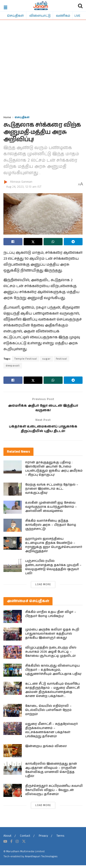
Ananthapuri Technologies (41, 859)
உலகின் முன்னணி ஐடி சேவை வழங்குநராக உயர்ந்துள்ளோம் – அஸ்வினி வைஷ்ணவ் (51, 510)
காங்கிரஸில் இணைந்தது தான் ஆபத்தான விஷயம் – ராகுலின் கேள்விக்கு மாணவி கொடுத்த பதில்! (51, 773)
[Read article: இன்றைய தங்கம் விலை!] (13, 754)
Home (7, 117)
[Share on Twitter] (33, 242)
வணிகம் (63, 16)
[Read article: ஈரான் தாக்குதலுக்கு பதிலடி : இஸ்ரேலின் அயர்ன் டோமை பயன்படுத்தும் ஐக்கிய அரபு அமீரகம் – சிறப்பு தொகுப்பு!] (13, 470)
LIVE (77, 16)
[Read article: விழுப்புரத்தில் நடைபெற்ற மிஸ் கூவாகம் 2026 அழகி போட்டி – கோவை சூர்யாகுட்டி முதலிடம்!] (13, 655)
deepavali (13, 366)
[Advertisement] (43, 70)
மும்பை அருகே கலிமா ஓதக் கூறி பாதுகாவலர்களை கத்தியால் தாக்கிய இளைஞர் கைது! (52, 637)
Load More (43, 587)
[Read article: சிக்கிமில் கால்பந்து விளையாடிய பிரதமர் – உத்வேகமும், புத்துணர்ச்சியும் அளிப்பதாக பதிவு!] (13, 673)
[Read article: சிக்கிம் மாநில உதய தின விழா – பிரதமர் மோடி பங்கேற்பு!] (13, 619)
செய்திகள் (15, 16)
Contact (25, 839)
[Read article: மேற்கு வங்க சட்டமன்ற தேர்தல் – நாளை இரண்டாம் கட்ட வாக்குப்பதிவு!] (13, 492)
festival (61, 359)
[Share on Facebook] (13, 242)
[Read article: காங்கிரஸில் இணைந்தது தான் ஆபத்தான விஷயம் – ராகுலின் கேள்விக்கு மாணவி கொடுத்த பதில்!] (13, 771)
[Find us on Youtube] (5, 844)
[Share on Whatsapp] (53, 242)
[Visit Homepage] (40, 6)
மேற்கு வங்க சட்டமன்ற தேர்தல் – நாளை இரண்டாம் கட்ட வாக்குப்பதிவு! (52, 491)
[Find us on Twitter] (24, 844)
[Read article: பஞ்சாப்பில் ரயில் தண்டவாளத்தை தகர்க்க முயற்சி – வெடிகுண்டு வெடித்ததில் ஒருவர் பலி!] (13, 568)
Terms (60, 839)
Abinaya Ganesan (21, 182)
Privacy (43, 839)
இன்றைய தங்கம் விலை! (46, 749)
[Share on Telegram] (73, 242)
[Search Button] (80, 6)
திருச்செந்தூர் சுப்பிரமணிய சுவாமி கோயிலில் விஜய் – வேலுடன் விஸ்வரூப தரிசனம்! (54, 793)
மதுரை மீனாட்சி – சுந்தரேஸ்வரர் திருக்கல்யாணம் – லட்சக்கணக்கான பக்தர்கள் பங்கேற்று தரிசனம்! (51, 733)
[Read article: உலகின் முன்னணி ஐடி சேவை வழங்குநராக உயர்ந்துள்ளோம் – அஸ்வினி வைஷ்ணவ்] (13, 510)
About (7, 839)
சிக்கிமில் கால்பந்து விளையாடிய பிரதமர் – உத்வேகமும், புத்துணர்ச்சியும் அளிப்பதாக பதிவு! (53, 673)
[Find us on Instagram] (17, 844)
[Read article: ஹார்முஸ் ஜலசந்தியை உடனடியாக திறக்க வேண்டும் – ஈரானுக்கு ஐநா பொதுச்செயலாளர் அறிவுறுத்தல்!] (13, 546)
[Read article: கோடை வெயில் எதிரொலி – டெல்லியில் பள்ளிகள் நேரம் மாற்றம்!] (13, 713)
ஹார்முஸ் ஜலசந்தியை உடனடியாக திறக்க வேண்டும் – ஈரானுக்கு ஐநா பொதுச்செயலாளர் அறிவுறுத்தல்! (54, 548)
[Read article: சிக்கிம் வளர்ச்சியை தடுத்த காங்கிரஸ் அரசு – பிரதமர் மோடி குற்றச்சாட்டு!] (13, 528)
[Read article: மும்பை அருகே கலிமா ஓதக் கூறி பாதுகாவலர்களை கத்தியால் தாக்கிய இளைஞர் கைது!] (13, 637)
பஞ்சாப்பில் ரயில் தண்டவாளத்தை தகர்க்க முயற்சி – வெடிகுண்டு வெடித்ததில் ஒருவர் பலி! (53, 570)
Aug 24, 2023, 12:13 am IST (24, 187)
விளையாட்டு (40, 16)
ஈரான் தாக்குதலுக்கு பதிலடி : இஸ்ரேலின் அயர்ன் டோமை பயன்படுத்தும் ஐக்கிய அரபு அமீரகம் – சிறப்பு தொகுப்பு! (54, 471)
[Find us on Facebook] (11, 844)
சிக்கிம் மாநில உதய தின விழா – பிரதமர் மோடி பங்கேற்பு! (51, 617)
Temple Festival (26, 359)
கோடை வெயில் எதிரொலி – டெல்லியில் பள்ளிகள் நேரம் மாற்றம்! (48, 713)
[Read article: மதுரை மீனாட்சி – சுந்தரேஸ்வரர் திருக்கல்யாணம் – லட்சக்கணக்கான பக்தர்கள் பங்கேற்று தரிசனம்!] (13, 731)
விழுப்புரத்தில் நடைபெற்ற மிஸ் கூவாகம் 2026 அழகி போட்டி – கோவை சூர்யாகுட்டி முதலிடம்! (51, 655)
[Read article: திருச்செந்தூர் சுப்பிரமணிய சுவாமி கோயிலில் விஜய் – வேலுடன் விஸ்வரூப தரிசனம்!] (13, 793)
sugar (46, 359)
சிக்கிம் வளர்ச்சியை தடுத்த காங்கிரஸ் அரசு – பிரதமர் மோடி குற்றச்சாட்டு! (51, 528)
